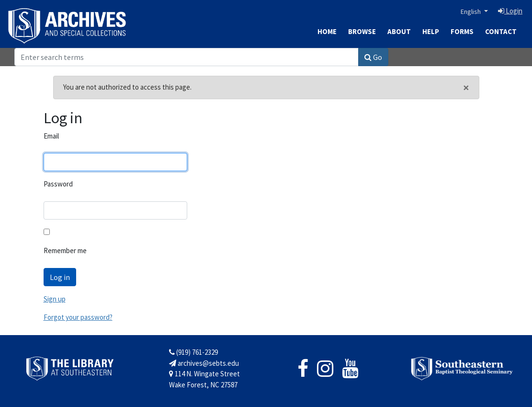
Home (327, 31)
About (399, 31)
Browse (362, 31)
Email (51, 136)
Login (510, 11)
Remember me (65, 250)
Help (431, 31)
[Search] (187, 57)
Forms (462, 31)
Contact (501, 31)
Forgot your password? (78, 317)
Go (373, 57)
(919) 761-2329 (193, 352)
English (471, 12)
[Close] (466, 88)
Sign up (55, 299)
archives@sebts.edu (204, 363)
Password (58, 184)
